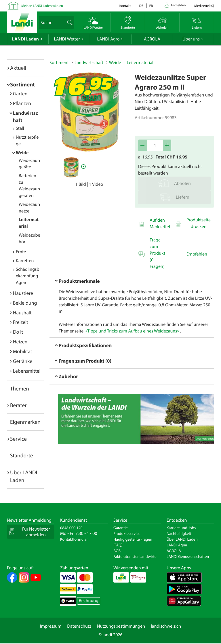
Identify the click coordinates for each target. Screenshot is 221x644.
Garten (20, 93)
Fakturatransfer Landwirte (135, 556)
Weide (22, 153)
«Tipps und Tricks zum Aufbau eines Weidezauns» (132, 331)
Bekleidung (25, 303)
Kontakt (125, 6)
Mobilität (22, 351)
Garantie (121, 528)
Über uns (191, 39)
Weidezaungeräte (29, 164)
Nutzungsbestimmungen (121, 626)
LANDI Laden (25, 39)
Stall (20, 128)
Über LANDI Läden (182, 539)
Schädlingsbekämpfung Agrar (28, 276)
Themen (20, 388)
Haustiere (23, 293)
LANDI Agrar (177, 545)
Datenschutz (79, 626)
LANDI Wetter (67, 39)
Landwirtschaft (89, 63)
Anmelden (178, 5)
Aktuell (18, 68)
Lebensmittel (27, 371)
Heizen (20, 342)
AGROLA (152, 39)
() (204, 6)
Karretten (25, 261)
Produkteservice (127, 533)
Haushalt (22, 313)
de (141, 6)
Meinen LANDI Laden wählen (42, 6)
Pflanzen (22, 103)
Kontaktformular (74, 539)
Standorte (22, 455)
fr (151, 6)
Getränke (23, 361)
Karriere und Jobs (181, 528)
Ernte (21, 252)
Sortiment (22, 84)
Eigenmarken (25, 422)
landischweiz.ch (166, 626)
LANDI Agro (108, 39)
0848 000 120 (71, 528)
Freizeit (21, 322)
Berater (18, 405)
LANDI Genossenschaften (188, 556)
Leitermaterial (140, 63)
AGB (117, 551)
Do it (18, 332)
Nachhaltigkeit (179, 533)
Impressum (51, 626)
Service (18, 439)
